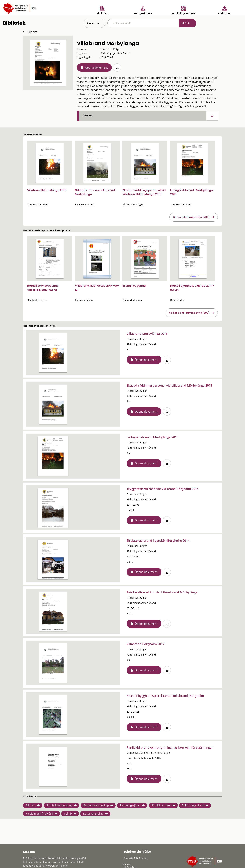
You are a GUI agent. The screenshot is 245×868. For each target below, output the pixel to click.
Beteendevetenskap (96, 805)
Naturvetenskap (93, 814)
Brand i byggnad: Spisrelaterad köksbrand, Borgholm (165, 696)
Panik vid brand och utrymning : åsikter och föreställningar (170, 747)
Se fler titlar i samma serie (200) (189, 313)
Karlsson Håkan (84, 300)
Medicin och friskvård (39, 814)
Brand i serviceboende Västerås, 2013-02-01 (43, 288)
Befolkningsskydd (193, 805)
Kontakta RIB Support (136, 858)
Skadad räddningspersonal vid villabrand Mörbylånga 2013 (144, 192)
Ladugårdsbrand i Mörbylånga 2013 (152, 437)
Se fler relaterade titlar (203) (191, 217)
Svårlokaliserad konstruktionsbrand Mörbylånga (162, 592)
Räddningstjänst (130, 805)
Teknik (68, 814)
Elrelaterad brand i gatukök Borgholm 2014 (158, 541)
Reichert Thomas (37, 300)
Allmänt (31, 805)
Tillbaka (32, 32)
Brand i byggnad (134, 286)
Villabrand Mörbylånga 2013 (47, 190)
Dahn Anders (178, 300)
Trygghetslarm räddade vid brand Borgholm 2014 (163, 489)
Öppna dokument (96, 68)
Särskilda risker (161, 805)
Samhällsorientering (59, 805)
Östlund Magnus (132, 300)
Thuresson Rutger (38, 204)
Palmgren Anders (85, 204)
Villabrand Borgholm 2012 (145, 644)
